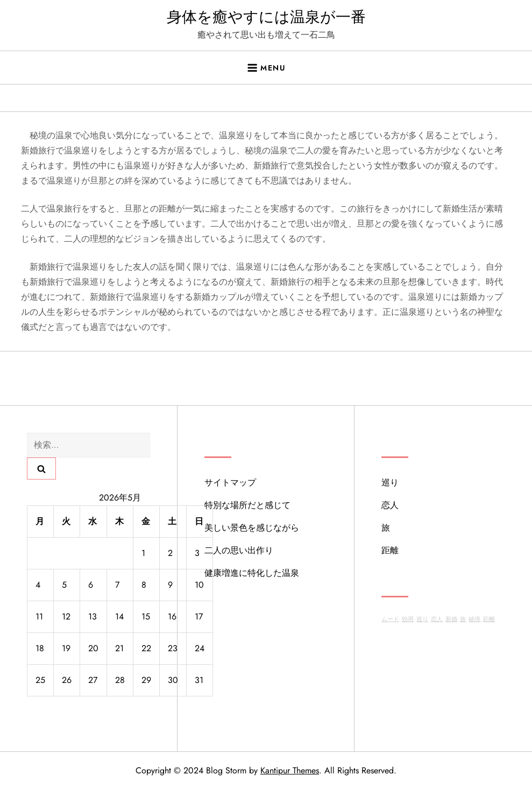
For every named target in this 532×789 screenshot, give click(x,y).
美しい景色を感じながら (252, 528)
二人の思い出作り (239, 550)
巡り (390, 482)
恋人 (390, 505)
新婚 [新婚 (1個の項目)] (451, 619)
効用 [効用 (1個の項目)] (408, 619)
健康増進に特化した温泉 (252, 573)
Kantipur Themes (290, 770)
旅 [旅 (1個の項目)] (463, 619)
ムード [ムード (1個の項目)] (390, 619)
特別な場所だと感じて (247, 505)
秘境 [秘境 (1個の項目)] (474, 619)
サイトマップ (230, 482)
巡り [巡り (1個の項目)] (422, 619)
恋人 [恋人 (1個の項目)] (437, 619)
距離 (390, 550)
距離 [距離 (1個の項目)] (489, 619)
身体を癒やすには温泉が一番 (266, 17)
